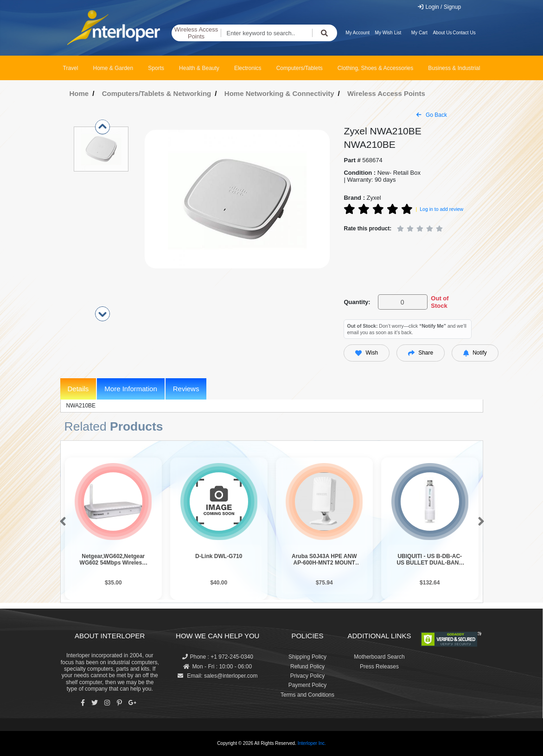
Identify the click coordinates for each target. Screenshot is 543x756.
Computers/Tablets (300, 68)
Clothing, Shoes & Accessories (375, 68)
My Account (358, 33)
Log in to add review (441, 209)
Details (78, 389)
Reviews (186, 389)
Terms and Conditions (307, 695)
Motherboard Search (379, 657)
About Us (442, 33)
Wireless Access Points (196, 33)
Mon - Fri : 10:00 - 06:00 (217, 667)
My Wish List (388, 33)
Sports (156, 68)
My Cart (419, 33)
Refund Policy (307, 667)
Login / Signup (439, 7)
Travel (71, 68)
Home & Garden (113, 68)
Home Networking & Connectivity (279, 93)
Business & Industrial (454, 68)
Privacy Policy (308, 676)
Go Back (432, 115)
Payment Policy (308, 685)
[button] (61, 522)
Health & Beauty (199, 68)
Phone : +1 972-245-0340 (218, 657)
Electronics (248, 68)
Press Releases (379, 667)
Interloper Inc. (312, 743)
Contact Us (464, 33)
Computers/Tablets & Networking (157, 93)
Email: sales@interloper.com (218, 676)
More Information (131, 389)
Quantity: (357, 302)
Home (79, 93)
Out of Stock (440, 302)
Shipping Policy (307, 657)
